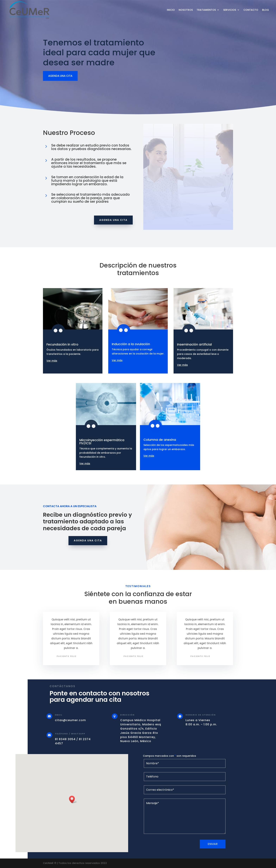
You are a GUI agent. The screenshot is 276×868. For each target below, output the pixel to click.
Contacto (251, 10)
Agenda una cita (113, 220)
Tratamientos (206, 10)
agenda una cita (60, 76)
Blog (266, 10)
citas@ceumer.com (70, 720)
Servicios (230, 10)
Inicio (171, 10)
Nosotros (186, 10)
